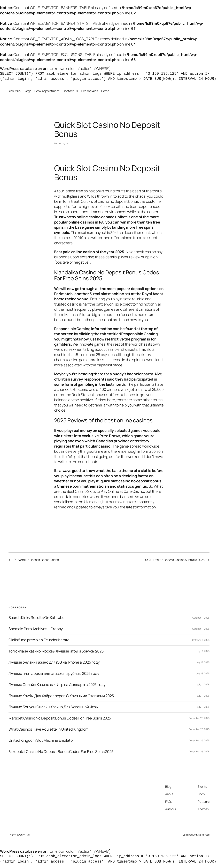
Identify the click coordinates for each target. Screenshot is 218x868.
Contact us (70, 91)
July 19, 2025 (203, 651)
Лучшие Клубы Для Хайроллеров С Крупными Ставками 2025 (61, 696)
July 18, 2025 (203, 662)
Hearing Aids (89, 91)
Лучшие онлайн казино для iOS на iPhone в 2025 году (54, 662)
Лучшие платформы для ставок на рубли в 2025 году (54, 673)
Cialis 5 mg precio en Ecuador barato (39, 640)
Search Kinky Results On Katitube (37, 618)
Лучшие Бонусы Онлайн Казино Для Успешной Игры (53, 707)
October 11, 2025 (201, 618)
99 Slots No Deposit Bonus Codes (36, 560)
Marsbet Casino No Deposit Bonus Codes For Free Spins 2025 (60, 718)
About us (14, 91)
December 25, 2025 (199, 718)
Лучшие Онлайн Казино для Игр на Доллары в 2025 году (57, 685)
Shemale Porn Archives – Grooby (36, 629)
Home (105, 91)
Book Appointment (47, 91)
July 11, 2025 (203, 684)
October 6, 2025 (201, 640)
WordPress (204, 835)
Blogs (27, 91)
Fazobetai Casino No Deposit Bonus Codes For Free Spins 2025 (61, 752)
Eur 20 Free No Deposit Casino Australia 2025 (174, 560)
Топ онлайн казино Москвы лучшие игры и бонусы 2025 (56, 651)
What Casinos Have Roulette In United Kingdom (48, 729)
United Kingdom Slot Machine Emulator (41, 740)
